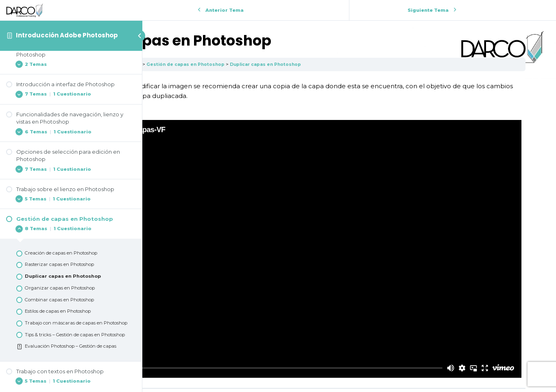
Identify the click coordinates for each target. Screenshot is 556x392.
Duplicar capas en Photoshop (390, 64)
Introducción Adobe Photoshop (67, 35)
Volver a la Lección (349, 336)
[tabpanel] (349, 197)
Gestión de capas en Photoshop (306, 64)
